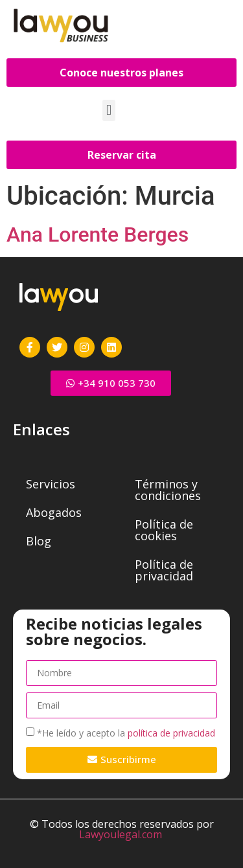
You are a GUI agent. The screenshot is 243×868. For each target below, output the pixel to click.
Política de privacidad (164, 570)
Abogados (54, 512)
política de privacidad (171, 733)
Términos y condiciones (168, 490)
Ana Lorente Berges (98, 234)
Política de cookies (164, 530)
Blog (39, 541)
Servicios (51, 484)
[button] (109, 110)
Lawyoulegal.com (121, 834)
